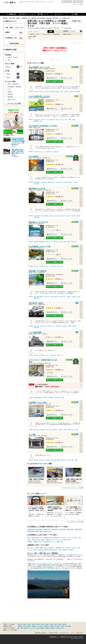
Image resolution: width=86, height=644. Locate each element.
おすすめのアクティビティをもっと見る (71, 488)
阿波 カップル (50, 242)
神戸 (62, 628)
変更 (21, 33)
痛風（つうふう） (51, 542)
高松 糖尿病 (51, 398)
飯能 (38, 628)
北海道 (51, 624)
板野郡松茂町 (63, 529)
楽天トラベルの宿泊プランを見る (55, 81)
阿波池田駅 (36, 121)
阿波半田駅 (78, 91)
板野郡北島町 (70, 529)
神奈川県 (20, 624)
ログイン (76, 4)
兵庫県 (34, 624)
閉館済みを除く (67, 34)
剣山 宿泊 (36, 152)
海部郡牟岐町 (39, 529)
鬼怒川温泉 (68, 626)
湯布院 (63, 626)
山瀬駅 (69, 460)
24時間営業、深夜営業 (14, 87)
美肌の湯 (65, 540)
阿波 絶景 (56, 242)
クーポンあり (46, 34)
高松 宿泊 (45, 398)
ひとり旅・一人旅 (76, 538)
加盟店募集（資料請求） (41, 633)
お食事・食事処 (35, 538)
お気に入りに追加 (67, 78)
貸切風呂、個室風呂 (33, 542)
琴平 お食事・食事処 (54, 91)
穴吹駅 (61, 242)
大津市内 (58, 628)
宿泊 (29, 538)
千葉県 (29, 624)
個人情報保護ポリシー (54, 637)
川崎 (22, 628)
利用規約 (76, 637)
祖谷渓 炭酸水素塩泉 (38, 297)
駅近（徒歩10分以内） (52, 550)
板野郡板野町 (31, 531)
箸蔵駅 (74, 120)
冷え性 (63, 538)
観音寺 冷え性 (37, 120)
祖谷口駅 (70, 182)
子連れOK (48, 540)
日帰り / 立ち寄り (13, 57)
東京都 (42, 624)
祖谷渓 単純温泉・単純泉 (47, 216)
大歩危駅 (75, 182)
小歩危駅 (65, 182)
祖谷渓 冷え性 (59, 182)
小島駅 (65, 242)
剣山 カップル (42, 152)
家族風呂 (10, 97)
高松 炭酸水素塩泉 (38, 398)
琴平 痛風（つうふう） (44, 266)
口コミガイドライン (64, 633)
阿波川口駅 (36, 184)
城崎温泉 (34, 626)
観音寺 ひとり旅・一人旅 (61, 120)
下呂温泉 (40, 626)
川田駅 (69, 242)
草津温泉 (20, 626)
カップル (68, 538)
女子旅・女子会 (36, 540)
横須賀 (26, 628)
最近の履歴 (78, 2)
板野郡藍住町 (78, 529)
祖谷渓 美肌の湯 (51, 182)
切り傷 (44, 542)
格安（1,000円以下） (55, 538)
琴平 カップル (60, 266)
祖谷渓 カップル (51, 326)
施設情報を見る (53, 78)
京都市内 (53, 628)
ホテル (29, 540)
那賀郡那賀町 (31, 529)
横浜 (19, 628)
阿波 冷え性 (42, 460)
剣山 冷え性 (49, 430)
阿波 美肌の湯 (42, 242)
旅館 (40, 542)
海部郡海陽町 (55, 529)
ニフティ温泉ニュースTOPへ (74, 522)
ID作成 (81, 4)
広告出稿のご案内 (53, 633)
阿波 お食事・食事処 (55, 460)
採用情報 (81, 637)
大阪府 (47, 624)
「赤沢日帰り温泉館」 (47, 567)
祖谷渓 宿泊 (44, 182)
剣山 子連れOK (55, 152)
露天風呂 (46, 538)
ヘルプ (73, 633)
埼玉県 (25, 624)
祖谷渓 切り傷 (62, 297)
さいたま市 (33, 628)
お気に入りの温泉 (67, 2)
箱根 (24, 626)
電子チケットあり (35, 34)
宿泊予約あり (57, 34)
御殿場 (42, 628)
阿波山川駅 (74, 242)
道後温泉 (52, 626)
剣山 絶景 (49, 152)
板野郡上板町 (39, 531)
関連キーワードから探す (10, 630)
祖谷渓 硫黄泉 (37, 182)
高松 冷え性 (57, 398)
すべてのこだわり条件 (14, 103)
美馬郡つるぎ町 (47, 531)
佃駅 (41, 121)
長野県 (56, 624)
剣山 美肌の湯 (42, 430)
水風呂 (43, 540)
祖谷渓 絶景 (62, 216)
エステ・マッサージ (57, 540)
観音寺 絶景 (52, 120)
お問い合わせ (79, 633)
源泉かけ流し (60, 542)
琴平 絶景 (41, 91)
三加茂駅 (66, 91)
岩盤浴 (10, 92)
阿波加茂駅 (72, 91)
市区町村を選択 (14, 43)
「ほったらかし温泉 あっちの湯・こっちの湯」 (47, 564)
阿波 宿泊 (36, 242)
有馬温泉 (29, 626)
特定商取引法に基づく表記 (66, 637)
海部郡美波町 (47, 529)
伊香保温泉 (46, 626)
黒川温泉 (58, 626)
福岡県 (64, 624)
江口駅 (62, 91)
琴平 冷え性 (53, 266)
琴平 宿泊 (36, 91)
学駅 (76, 460)
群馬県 (38, 624)
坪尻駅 (70, 120)
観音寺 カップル (45, 120)
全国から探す (19, 28)
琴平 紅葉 (46, 91)
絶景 (69, 540)
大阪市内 (47, 628)
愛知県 (60, 624)
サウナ (41, 538)
